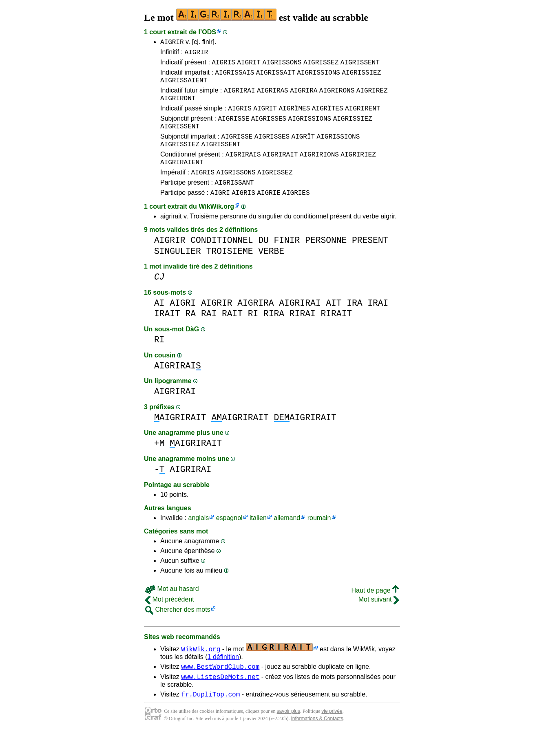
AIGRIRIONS (319, 170)
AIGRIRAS (273, 97)
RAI (209, 334)
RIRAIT (336, 334)
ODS (209, 32)
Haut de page (375, 611)
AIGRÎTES (328, 118)
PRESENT (370, 261)
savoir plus (289, 736)
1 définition (223, 678)
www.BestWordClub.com (220, 688)
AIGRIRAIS (243, 170)
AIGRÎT (303, 150)
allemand (287, 539)
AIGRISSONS (282, 66)
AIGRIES (296, 213)
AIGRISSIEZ (361, 77)
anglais (198, 539)
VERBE (271, 272)
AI (159, 324)
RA (191, 334)
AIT (334, 324)
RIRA (274, 334)
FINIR (287, 261)
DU (263, 261)
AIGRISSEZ (321, 66)
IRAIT (167, 334)
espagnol (229, 539)
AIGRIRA (304, 97)
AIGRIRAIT (280, 170)
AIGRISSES (269, 129)
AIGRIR (172, 43)
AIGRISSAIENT (184, 86)
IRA (354, 324)
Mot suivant (379, 620)
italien (258, 539)
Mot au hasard (172, 609)
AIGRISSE (233, 129)
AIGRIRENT (363, 118)
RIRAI (303, 334)
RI (253, 334)
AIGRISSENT (360, 66)
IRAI (378, 324)
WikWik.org (216, 227)
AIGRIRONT (178, 106)
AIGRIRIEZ (358, 170)
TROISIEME (230, 272)
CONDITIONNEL (222, 261)
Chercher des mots (178, 630)
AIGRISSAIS (234, 77)
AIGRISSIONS (318, 77)
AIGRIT (249, 66)
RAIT (232, 334)
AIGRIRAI (240, 97)
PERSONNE (326, 261)
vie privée (332, 736)
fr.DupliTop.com (210, 719)
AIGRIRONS (337, 97)
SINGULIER (178, 272)
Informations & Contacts (317, 743)
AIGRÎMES (294, 118)
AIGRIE (269, 213)
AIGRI (220, 213)
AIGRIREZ (372, 97)
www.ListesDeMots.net (220, 700)
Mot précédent (170, 620)
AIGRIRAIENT (182, 179)
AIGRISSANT (234, 202)
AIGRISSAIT (276, 77)
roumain (319, 539)
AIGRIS (223, 66)
